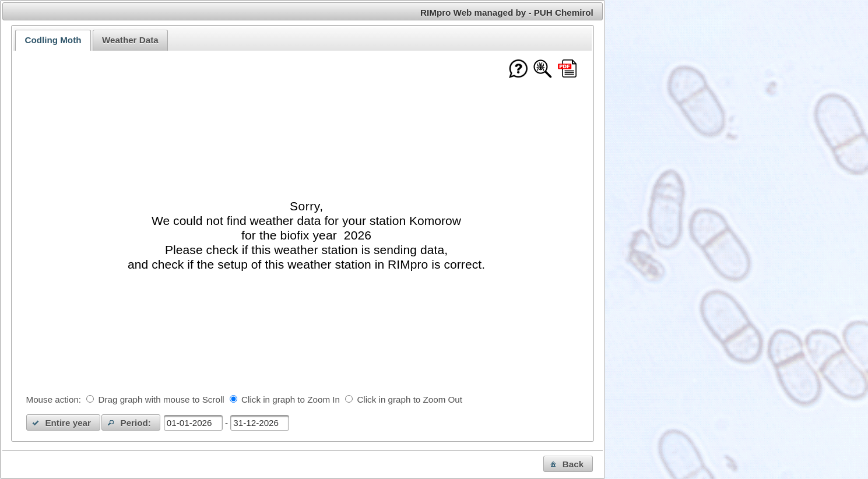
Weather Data (130, 40)
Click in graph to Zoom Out (410, 399)
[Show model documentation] (543, 70)
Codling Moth (53, 40)
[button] (64, 422)
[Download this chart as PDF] (567, 70)
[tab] (53, 40)
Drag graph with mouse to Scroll (161, 399)
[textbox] (193, 423)
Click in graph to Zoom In (291, 399)
